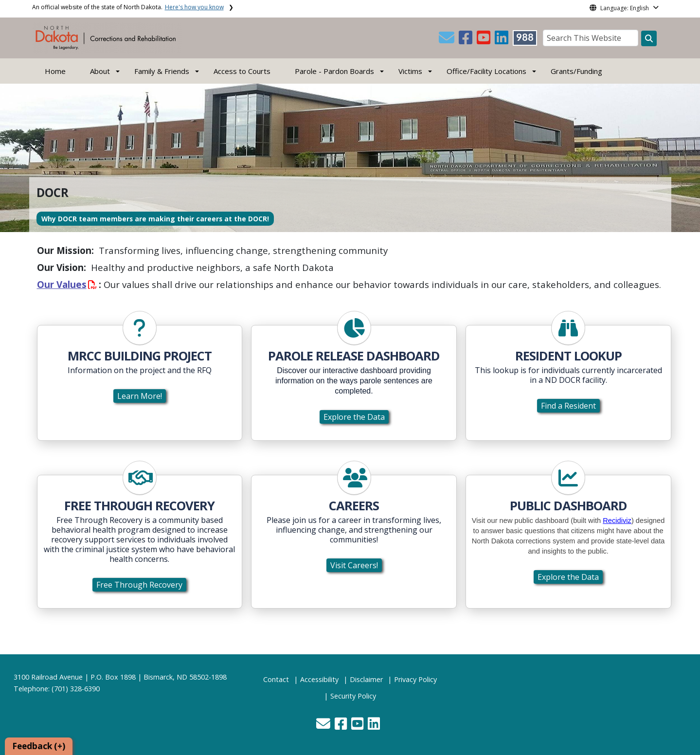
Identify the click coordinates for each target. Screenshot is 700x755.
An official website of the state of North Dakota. (128, 7)
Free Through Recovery (139, 585)
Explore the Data (354, 417)
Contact (276, 679)
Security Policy (353, 696)
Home (55, 71)
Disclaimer (366, 679)
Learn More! (140, 396)
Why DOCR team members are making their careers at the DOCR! (155, 219)
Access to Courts (242, 71)
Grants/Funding (576, 71)
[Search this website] (649, 38)
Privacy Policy (415, 679)
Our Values (67, 284)
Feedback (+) (39, 746)
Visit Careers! (354, 565)
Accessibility (319, 679)
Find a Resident (568, 406)
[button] (448, 40)
